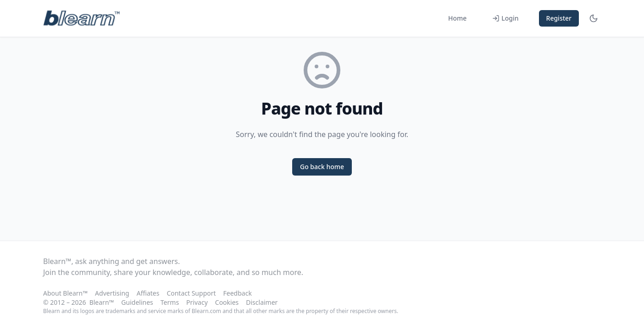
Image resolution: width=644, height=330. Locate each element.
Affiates (148, 293)
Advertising (112, 293)
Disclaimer (262, 302)
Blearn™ (102, 302)
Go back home (322, 167)
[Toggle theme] (594, 18)
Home (457, 18)
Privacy (197, 302)
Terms (170, 302)
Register (559, 18)
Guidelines (137, 302)
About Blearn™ (65, 293)
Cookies (227, 302)
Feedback (238, 293)
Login (505, 18)
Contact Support (191, 293)
